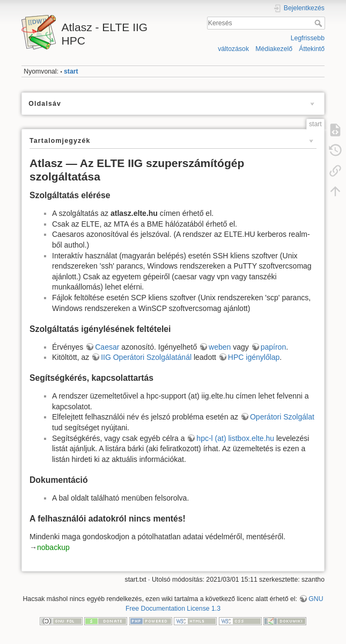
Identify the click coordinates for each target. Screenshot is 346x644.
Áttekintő (312, 49)
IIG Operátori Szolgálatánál (146, 357)
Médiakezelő (274, 49)
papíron (273, 347)
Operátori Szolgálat (282, 417)
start (71, 71)
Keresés (319, 23)
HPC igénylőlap (254, 357)
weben (220, 347)
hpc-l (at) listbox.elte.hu (235, 438)
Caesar (108, 347)
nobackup (53, 547)
